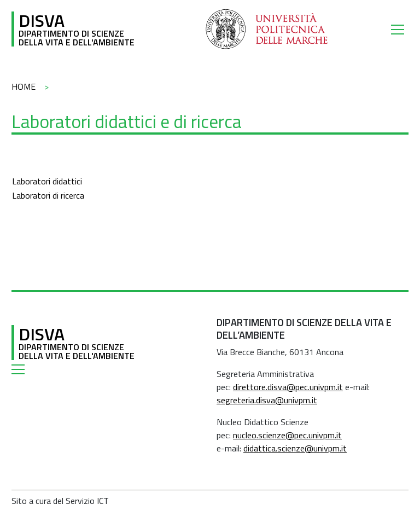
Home (24, 86)
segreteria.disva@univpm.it (267, 400)
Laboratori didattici (47, 181)
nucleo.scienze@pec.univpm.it (287, 435)
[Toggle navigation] (400, 29)
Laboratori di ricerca (48, 195)
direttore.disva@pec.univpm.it (288, 387)
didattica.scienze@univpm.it (295, 448)
